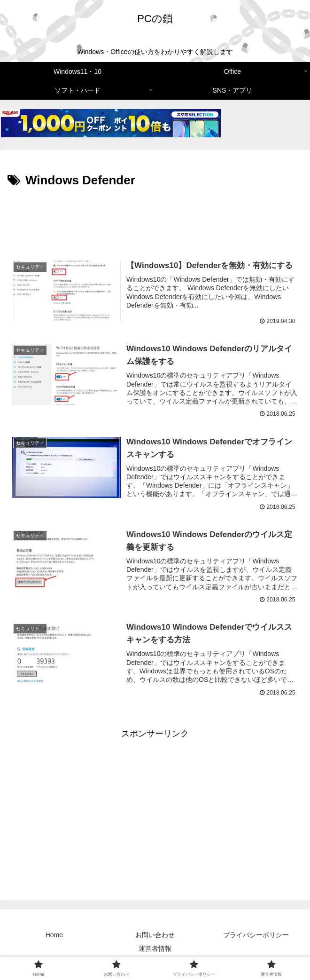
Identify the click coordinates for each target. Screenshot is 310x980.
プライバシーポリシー (256, 936)
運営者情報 (155, 949)
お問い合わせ (155, 936)
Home (54, 936)
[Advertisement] (155, 220)
